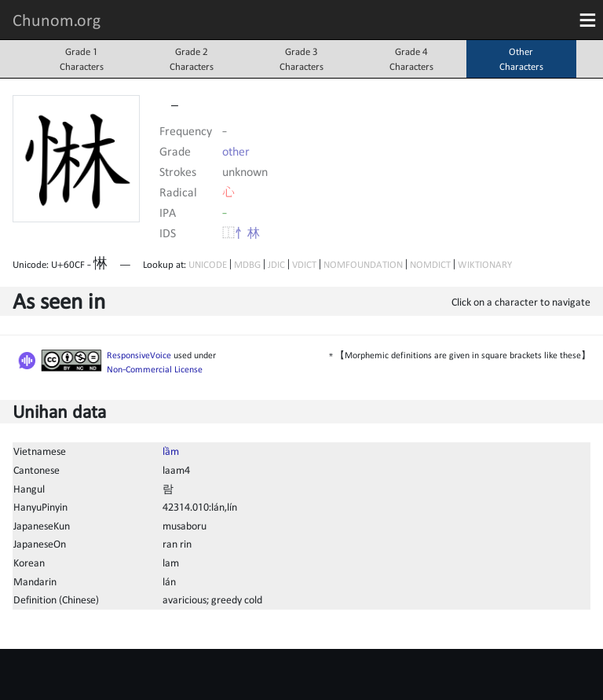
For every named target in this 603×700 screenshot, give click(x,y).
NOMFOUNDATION (363, 264)
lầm (171, 451)
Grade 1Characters (82, 59)
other (236, 151)
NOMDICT (430, 264)
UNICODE (208, 264)
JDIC (276, 264)
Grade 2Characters (192, 59)
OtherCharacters (521, 59)
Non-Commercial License (155, 369)
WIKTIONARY (485, 264)
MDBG (247, 264)
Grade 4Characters (411, 59)
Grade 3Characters (301, 59)
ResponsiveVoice (139, 355)
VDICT (304, 264)
